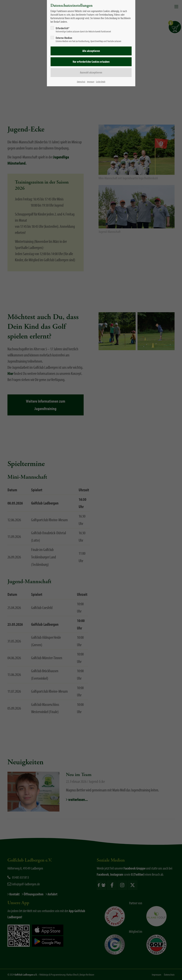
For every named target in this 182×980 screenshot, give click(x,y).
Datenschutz (81, 82)
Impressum (91, 82)
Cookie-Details (101, 82)
